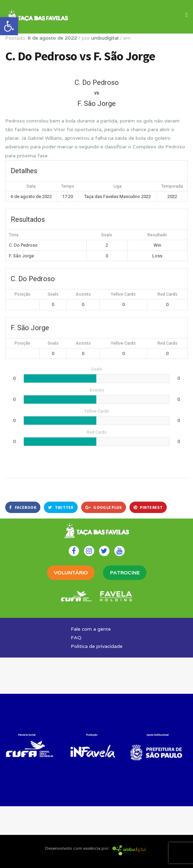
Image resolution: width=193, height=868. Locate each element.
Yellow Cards (123, 294)
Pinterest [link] (148, 507)
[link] (9, 26)
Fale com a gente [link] (91, 629)
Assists (83, 294)
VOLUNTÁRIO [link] (71, 573)
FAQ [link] (76, 638)
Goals (53, 294)
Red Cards (167, 294)
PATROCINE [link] (125, 573)
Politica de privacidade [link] (97, 646)
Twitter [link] (61, 507)
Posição (22, 294)
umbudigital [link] (105, 38)
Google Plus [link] (104, 507)
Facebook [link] (23, 507)
